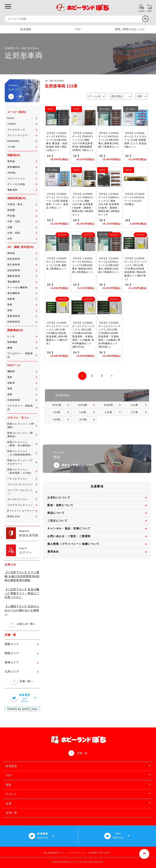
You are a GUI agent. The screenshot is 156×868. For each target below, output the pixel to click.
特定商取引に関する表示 (99, 853)
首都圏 (22, 210)
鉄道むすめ (22, 516)
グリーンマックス (22, 135)
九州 (22, 239)
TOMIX (22, 124)
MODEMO (22, 141)
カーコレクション (22, 499)
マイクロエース (22, 130)
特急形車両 (22, 259)
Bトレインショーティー (22, 511)
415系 (57, 419)
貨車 (22, 310)
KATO (22, 118)
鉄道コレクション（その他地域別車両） (22, 453)
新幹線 (22, 161)
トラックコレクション (22, 484)
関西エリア (22, 653)
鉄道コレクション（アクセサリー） (22, 462)
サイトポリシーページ (77, 853)
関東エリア (22, 644)
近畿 (22, 227)
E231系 (57, 405)
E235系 (109, 405)
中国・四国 (22, 233)
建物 (22, 348)
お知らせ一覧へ (22, 624)
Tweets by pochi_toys (22, 709)
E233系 (83, 405)
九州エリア (22, 672)
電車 (22, 377)
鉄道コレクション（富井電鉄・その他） (22, 471)
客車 (22, 305)
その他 (22, 147)
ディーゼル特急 (22, 184)
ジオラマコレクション (22, 505)
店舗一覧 (82, 753)
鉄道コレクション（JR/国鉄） (22, 425)
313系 (57, 412)
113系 (83, 412)
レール (22, 336)
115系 (109, 412)
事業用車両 (22, 316)
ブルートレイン (22, 178)
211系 (135, 405)
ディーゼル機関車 (22, 287)
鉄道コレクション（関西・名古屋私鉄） (22, 444)
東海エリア (22, 662)
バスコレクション (22, 479)
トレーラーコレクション (22, 492)
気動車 (22, 299)
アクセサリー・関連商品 (22, 355)
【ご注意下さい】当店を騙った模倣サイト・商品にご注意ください (22, 593)
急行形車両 (22, 265)
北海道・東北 (22, 204)
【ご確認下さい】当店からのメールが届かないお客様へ (22, 610)
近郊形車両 (22, 270)
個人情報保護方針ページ (54, 853)
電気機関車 (22, 282)
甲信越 (22, 216)
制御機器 (22, 342)
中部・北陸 (22, 221)
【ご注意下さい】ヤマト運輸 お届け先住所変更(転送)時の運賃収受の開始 (22, 576)
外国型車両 (22, 322)
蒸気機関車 (22, 167)
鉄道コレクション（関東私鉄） (22, 435)
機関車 (22, 371)
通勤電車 (22, 190)
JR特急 (22, 173)
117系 (135, 412)
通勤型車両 (22, 276)
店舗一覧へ (22, 681)
